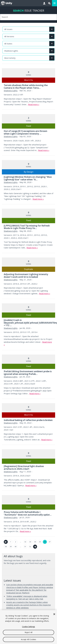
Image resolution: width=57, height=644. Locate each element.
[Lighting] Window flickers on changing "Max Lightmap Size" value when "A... (28, 178)
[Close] (54, 614)
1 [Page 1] (11, 542)
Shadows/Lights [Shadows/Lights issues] (11, 91)
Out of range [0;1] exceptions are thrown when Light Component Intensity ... (25, 132)
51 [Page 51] (25, 547)
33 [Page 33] (30, 542)
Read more (33, 104)
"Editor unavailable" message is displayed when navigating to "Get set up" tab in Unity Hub (27, 598)
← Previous (6, 542)
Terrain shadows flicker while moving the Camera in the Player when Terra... (26, 86)
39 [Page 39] (11, 547)
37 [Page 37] (50, 542)
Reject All (28, 632)
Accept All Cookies (29, 639)
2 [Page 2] (16, 542)
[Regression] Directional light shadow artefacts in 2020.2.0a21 (24, 467)
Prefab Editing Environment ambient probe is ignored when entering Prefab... (28, 373)
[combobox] (28, 17)
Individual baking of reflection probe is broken (28, 420)
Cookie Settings (28, 627)
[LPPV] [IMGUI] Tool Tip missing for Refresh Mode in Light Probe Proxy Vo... (27, 227)
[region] (28, 627)
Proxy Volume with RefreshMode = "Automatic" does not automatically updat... (28, 513)
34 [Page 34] (35, 542)
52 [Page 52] (30, 547)
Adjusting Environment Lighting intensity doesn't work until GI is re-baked (26, 276)
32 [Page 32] (25, 542)
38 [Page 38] (6, 547)
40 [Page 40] (16, 547)
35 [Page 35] (40, 542)
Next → (35, 547)
